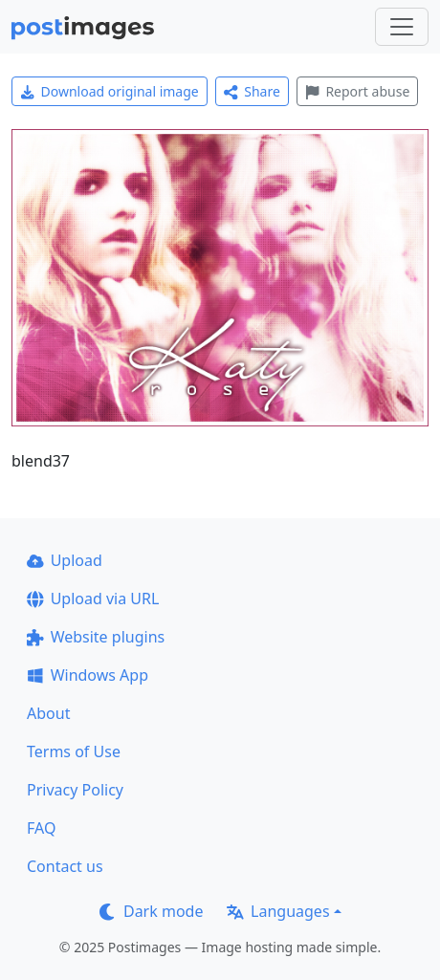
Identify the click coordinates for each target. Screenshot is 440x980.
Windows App (88, 675)
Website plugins (96, 637)
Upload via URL (93, 599)
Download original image (110, 91)
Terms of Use (74, 751)
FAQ (41, 828)
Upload (65, 560)
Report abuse (357, 91)
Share (252, 91)
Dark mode (151, 911)
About (48, 713)
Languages (278, 911)
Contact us (65, 866)
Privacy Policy (75, 790)
